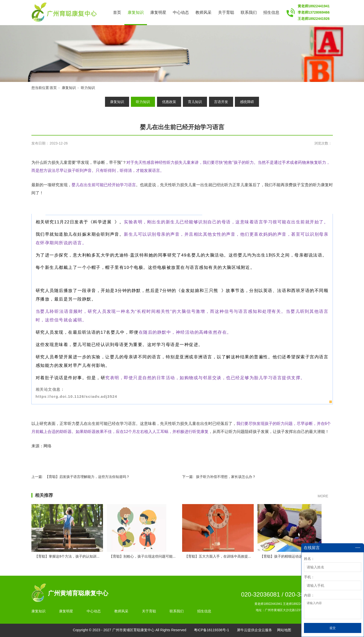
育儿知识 (195, 102)
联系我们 (249, 12)
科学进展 (104, 222)
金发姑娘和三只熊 (201, 291)
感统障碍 (247, 102)
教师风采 (203, 12)
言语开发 (221, 102)
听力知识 (88, 88)
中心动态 (181, 12)
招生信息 (271, 12)
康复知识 (136, 12)
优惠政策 (169, 102)
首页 (117, 12)
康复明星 (158, 12)
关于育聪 (226, 12)
